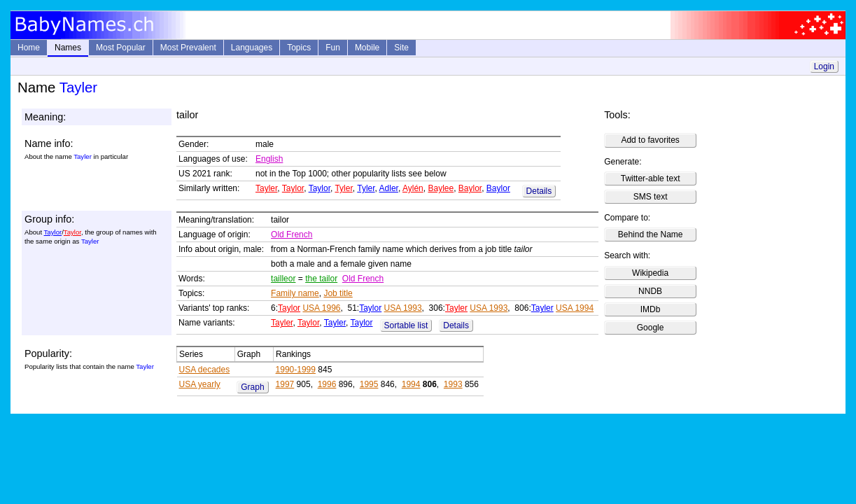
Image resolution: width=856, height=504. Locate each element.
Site (401, 48)
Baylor (470, 188)
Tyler (343, 188)
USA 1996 (321, 308)
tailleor (283, 279)
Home (29, 48)
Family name (295, 293)
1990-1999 (296, 370)
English (269, 159)
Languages (252, 48)
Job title (338, 293)
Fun (333, 48)
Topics (299, 48)
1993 (453, 384)
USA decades (205, 370)
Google (651, 328)
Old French (292, 234)
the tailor (321, 279)
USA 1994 (575, 308)
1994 (411, 384)
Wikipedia (650, 273)
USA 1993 (403, 308)
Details (539, 191)
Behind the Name (651, 234)
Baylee (441, 188)
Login (824, 66)
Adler (389, 188)
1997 (285, 384)
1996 (327, 384)
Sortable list (406, 325)
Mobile (367, 48)
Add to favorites (650, 140)
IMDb (651, 309)
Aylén (413, 188)
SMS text (651, 197)
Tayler (266, 188)
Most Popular (121, 48)
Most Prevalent (188, 48)
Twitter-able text (651, 178)
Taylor (293, 188)
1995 (369, 384)
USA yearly (200, 384)
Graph (252, 387)
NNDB (650, 291)
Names (68, 48)
